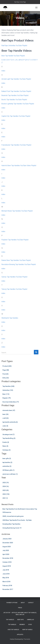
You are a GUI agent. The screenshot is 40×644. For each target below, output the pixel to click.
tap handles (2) (7, 462)
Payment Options (12, 603)
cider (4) (5, 426)
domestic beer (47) (9, 410)
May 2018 (6, 578)
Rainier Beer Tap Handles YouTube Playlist (16, 260)
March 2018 (6, 582)
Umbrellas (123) (8, 390)
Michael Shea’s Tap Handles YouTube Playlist (17, 211)
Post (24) (5, 374)
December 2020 (8, 543)
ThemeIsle (27, 639)
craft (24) (6, 418)
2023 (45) (6, 490)
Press (20, 608)
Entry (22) (6, 378)
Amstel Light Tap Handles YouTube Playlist (16, 79)
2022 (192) (6, 494)
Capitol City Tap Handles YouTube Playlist (16, 116)
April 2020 (6, 554)
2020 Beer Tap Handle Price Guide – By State (17, 520)
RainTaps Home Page (20, 2)
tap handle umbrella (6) (10, 422)
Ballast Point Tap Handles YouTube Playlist (16, 91)
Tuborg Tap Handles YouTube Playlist (14, 289)
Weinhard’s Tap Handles (10, 318)
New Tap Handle (27, 630)
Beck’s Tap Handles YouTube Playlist (14, 100)
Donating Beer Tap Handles (11, 524)
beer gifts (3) (7, 458)
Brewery (22, 625)
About (23, 603)
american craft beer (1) (10, 474)
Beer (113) (6, 394)
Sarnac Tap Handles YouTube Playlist (14, 277)
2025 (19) (6, 483)
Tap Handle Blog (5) (9, 438)
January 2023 (7, 539)
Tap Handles (10, 620)
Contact (31, 603)
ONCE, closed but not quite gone (13, 516)
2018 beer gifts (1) (8, 470)
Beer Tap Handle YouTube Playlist (13, 56)
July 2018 (6, 570)
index (3, 71)
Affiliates (20, 635)
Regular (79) (7, 398)
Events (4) (6, 442)
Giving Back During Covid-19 (12, 528)
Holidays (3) (7, 450)
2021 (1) (5, 498)
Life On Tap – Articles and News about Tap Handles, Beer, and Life (20, 614)
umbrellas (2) (7, 466)
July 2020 (6, 550)
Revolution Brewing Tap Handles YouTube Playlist (19, 264)
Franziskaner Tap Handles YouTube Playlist (16, 145)
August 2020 (7, 547)
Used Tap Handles (13, 630)
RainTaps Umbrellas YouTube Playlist (14, 46)
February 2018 (7, 586)
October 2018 (7, 562)
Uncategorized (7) (8, 434)
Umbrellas (31, 620)
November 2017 (8, 589)
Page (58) (6, 370)
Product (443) (7, 366)
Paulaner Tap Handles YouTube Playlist (15, 240)
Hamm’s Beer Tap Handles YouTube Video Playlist (19, 166)
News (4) (5, 446)
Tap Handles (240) (8, 386)
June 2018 (6, 574)
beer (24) (5, 414)
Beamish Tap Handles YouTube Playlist (15, 95)
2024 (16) (6, 486)
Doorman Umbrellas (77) (11, 402)
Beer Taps (21, 620)
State (30, 625)
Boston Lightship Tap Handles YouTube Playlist (18, 104)
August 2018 (7, 566)
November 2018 (8, 558)
